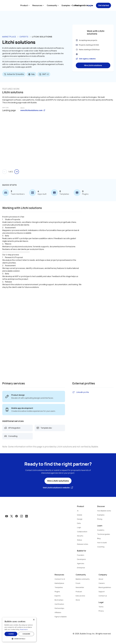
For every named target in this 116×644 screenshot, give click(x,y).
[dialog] (19, 630)
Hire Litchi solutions (93, 65)
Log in (90, 5)
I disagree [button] (26, 634)
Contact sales (78, 5)
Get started (103, 5)
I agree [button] (11, 634)
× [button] (34, 620)
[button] (19, 639)
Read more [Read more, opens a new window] (24, 629)
